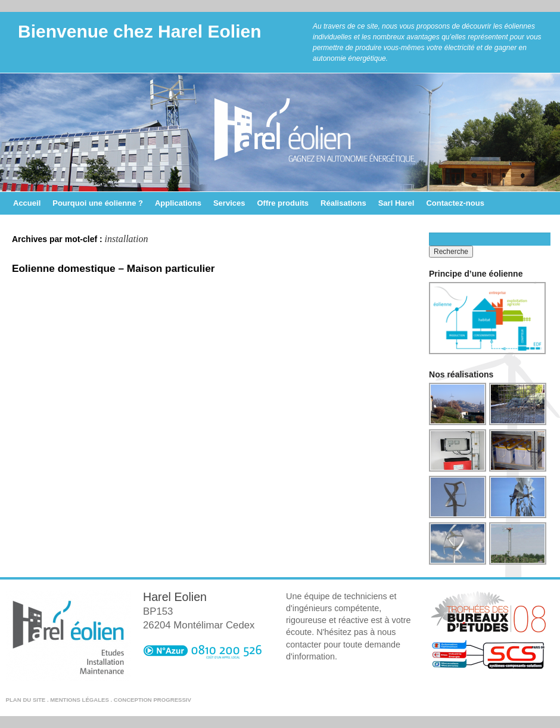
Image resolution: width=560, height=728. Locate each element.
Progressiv (172, 700)
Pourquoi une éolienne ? (98, 203)
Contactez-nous (455, 203)
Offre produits (283, 203)
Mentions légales (80, 700)
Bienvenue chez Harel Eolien (139, 31)
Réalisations (343, 203)
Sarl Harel (396, 203)
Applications (178, 203)
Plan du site (26, 700)
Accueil (27, 203)
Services (229, 203)
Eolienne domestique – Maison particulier (113, 268)
